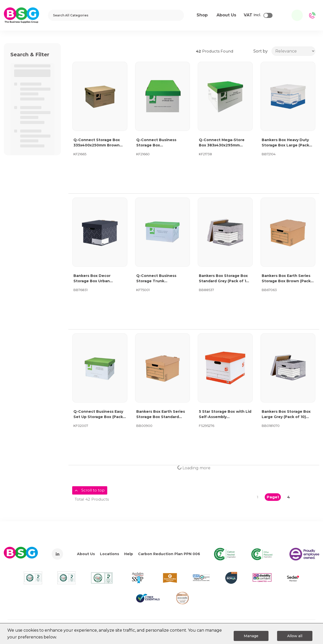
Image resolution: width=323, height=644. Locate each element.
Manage (251, 636)
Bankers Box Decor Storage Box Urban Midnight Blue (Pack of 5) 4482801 (98, 279)
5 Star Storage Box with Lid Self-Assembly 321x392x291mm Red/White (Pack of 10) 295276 (225, 414)
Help (129, 554)
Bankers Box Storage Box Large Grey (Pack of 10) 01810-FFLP (286, 414)
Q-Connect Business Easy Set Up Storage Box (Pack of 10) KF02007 (98, 414)
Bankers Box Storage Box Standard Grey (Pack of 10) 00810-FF (224, 279)
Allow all (295, 636)
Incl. (252, 15)
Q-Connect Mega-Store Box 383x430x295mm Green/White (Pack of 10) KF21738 (223, 143)
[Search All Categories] (116, 15)
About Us (86, 554)
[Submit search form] (177, 15)
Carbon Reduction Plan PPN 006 (169, 554)
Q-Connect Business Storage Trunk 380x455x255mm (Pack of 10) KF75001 (161, 279)
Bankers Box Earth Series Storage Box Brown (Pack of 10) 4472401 (286, 279)
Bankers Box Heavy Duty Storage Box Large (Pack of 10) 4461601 (285, 143)
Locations (110, 554)
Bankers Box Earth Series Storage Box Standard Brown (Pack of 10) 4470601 (161, 414)
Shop (202, 15)
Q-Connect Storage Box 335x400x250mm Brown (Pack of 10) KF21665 (97, 143)
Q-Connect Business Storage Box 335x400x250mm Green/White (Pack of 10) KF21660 (160, 143)
